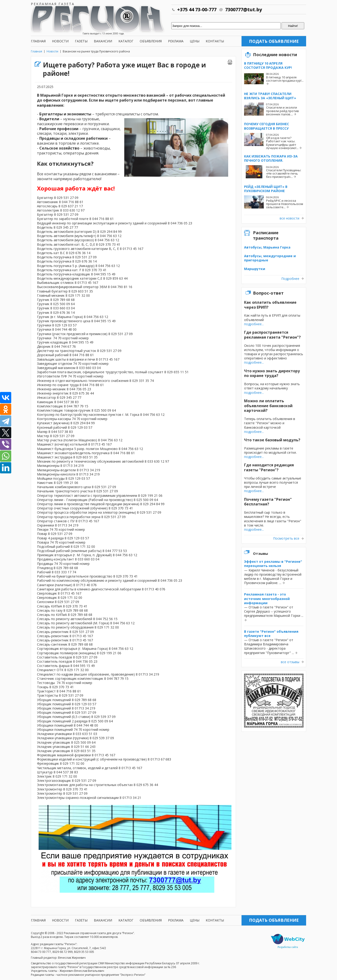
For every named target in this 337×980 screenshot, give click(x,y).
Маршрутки (255, 269)
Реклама (176, 41)
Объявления (151, 41)
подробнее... (254, 324)
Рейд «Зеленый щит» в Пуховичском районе (266, 189)
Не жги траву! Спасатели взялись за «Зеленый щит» (270, 96)
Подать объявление (274, 41)
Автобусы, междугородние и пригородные (270, 258)
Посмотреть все (286, 538)
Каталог (126, 41)
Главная (38, 41)
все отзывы (290, 662)
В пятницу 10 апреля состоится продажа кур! (268, 65)
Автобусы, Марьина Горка (267, 247)
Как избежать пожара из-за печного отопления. (271, 158)
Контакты (215, 41)
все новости (289, 218)
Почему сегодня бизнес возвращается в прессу (267, 126)
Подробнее (290, 279)
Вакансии (103, 41)
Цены (195, 41)
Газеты (81, 41)
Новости (60, 41)
